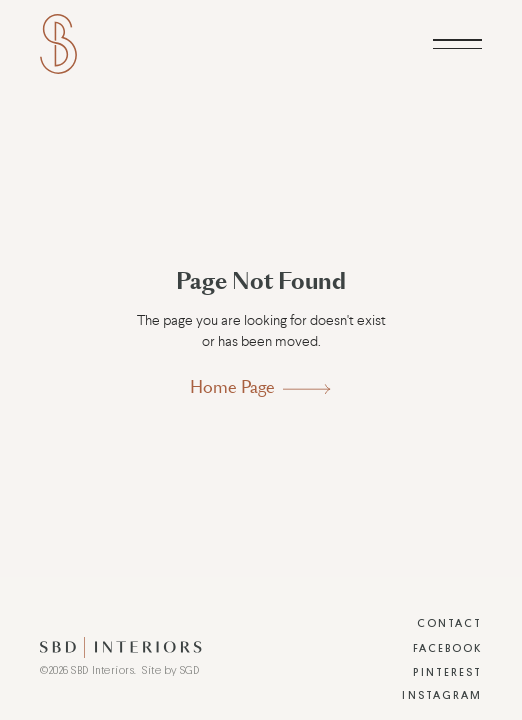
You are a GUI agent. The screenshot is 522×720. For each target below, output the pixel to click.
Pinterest (447, 672)
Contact (449, 623)
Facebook (448, 648)
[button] (457, 43)
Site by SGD (170, 670)
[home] (58, 44)
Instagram (442, 695)
